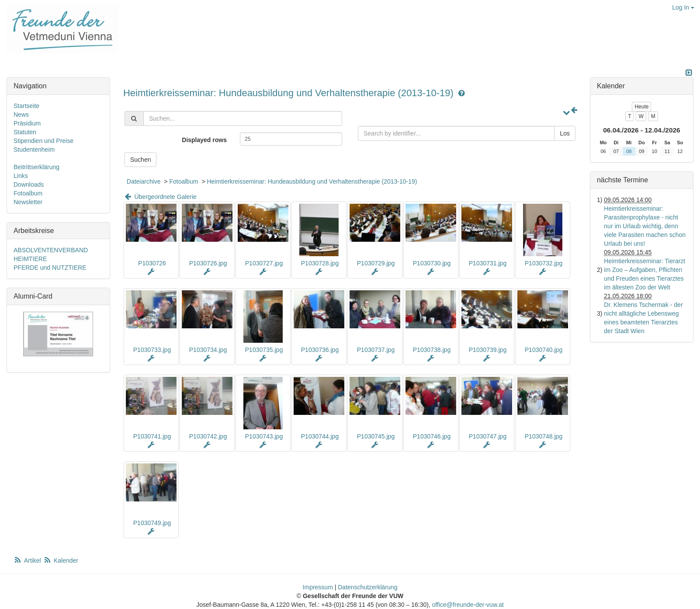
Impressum (318, 587)
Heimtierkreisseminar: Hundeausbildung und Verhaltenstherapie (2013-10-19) (290, 93)
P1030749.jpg (152, 523)
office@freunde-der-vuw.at (468, 605)
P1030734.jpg (208, 350)
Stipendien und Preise (43, 141)
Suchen (140, 160)
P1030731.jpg (488, 263)
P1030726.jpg (208, 263)
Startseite (26, 106)
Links (21, 176)
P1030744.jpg (320, 436)
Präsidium (27, 123)
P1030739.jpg (488, 350)
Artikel (28, 560)
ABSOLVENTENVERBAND (51, 250)
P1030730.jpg (432, 263)
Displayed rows (204, 140)
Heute (641, 107)
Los (565, 133)
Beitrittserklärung (36, 167)
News (21, 115)
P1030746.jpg (432, 436)
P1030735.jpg (264, 350)
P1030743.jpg (264, 436)
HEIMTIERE (30, 259)
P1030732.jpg (544, 263)
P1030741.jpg (152, 436)
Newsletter (28, 202)
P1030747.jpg (488, 436)
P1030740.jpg (544, 350)
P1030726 (152, 263)
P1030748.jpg (544, 436)
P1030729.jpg (376, 263)
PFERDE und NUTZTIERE (50, 268)
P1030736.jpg (320, 350)
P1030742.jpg (208, 436)
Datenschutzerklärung (367, 587)
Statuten (25, 132)
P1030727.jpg (264, 263)
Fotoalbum (184, 181)
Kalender (61, 560)
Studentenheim (34, 150)
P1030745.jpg (376, 436)
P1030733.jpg (152, 350)
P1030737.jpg (376, 350)
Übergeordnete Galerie (160, 197)
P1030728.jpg (320, 263)
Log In (683, 7)
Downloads (29, 184)
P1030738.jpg (432, 350)
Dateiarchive (144, 181)
